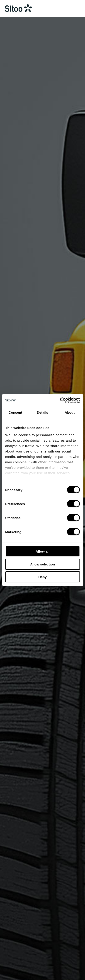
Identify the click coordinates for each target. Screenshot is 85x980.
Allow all (42, 551)
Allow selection (42, 564)
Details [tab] (43, 412)
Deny (42, 577)
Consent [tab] (15, 412)
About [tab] (70, 412)
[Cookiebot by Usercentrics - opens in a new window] (61, 400)
